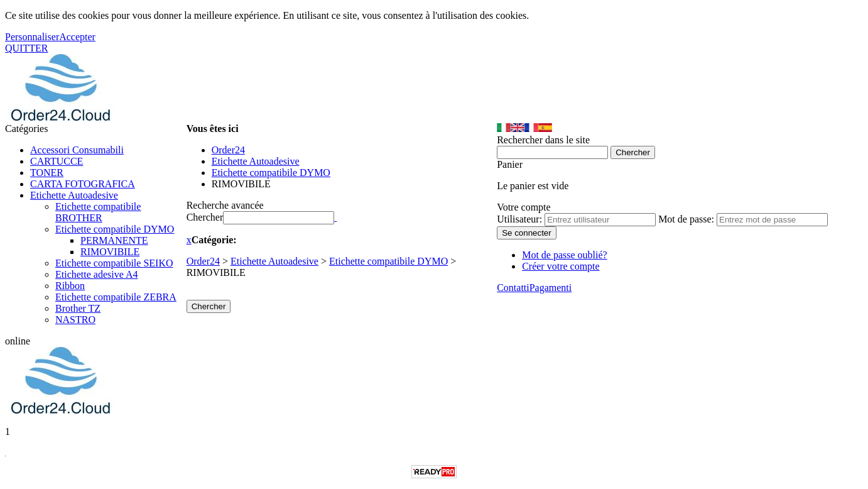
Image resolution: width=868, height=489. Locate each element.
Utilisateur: (519, 219)
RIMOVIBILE (110, 252)
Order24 (203, 261)
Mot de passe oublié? (565, 255)
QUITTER (26, 48)
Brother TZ (78, 308)
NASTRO (75, 320)
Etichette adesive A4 (97, 274)
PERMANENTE (114, 240)
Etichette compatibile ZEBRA (116, 297)
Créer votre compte (561, 266)
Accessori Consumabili (77, 150)
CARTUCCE (57, 161)
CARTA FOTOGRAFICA (83, 184)
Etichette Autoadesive (74, 195)
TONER (47, 173)
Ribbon (70, 286)
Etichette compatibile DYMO (115, 229)
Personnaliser (32, 37)
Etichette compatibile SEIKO (114, 263)
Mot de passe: (686, 219)
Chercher (205, 217)
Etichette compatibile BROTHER (98, 212)
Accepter (77, 37)
